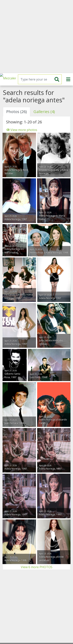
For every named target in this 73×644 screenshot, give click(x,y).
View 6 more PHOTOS (37, 567)
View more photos (22, 130)
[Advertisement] (36, 37)
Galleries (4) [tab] (44, 112)
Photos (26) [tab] (17, 112)
